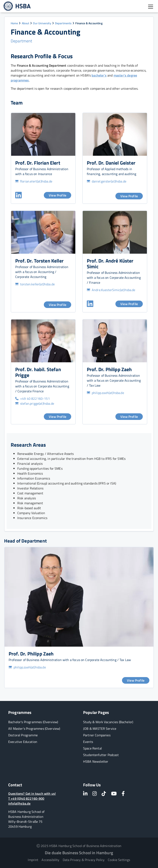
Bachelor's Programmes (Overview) (33, 722)
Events (88, 742)
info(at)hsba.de (19, 803)
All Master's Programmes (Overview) (34, 729)
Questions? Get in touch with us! (32, 794)
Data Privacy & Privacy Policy (84, 860)
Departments (63, 23)
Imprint (33, 860)
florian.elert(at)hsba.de (34, 181)
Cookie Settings (119, 860)
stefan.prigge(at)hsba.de (35, 403)
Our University (42, 23)
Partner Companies (97, 735)
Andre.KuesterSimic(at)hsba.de (111, 290)
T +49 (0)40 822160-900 (26, 798)
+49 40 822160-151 (33, 399)
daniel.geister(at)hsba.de (107, 181)
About (26, 23)
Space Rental (92, 748)
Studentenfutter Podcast (101, 755)
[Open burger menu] (151, 7)
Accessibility (50, 860)
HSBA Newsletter (96, 761)
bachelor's (99, 75)
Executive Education (23, 742)
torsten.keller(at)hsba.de (35, 284)
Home (14, 23)
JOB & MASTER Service (100, 729)
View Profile (58, 195)
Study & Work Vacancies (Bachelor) (108, 722)
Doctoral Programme (23, 735)
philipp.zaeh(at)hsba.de (105, 393)
